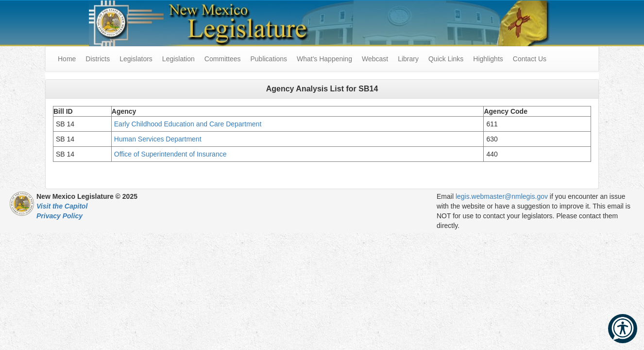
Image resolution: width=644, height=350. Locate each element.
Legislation (178, 59)
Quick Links (446, 59)
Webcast (375, 59)
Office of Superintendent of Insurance (170, 154)
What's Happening (324, 59)
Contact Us (530, 59)
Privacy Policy (59, 216)
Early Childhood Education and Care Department (188, 124)
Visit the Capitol (62, 206)
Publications (269, 59)
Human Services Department (159, 139)
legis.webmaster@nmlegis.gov (502, 196)
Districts (98, 59)
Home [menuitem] (67, 59)
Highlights (488, 59)
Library (408, 59)
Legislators (136, 59)
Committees (223, 59)
